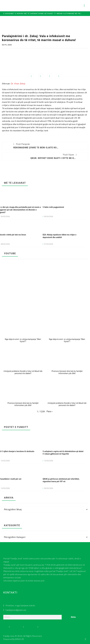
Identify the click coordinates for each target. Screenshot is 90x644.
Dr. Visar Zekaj (18, 83)
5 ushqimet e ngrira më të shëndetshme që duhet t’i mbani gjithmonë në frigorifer (43, 14)
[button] (23, 329)
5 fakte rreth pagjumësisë (53, 207)
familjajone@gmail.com (15, 610)
